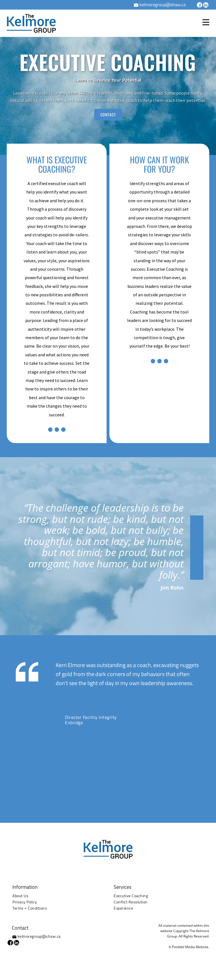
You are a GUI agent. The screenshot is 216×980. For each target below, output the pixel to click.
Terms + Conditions (30, 908)
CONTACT (108, 115)
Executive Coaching (131, 896)
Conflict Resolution (131, 902)
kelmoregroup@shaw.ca (163, 5)
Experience (123, 908)
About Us (20, 896)
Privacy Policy (25, 902)
